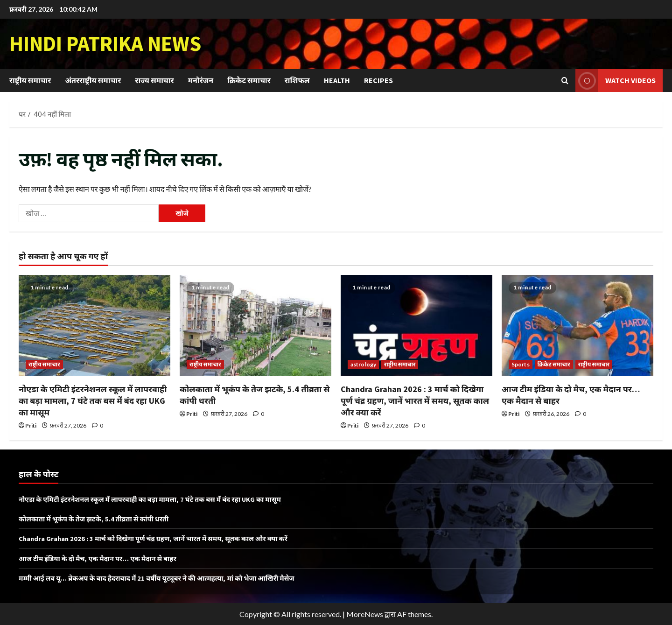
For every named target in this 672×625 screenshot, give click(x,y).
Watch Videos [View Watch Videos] (616, 81)
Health (337, 80)
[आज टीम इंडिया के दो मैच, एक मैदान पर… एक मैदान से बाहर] (577, 326)
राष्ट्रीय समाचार (30, 80)
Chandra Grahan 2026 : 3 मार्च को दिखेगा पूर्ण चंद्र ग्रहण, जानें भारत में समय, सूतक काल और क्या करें (415, 401)
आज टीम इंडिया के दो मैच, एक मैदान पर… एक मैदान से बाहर (105, 558)
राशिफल (297, 80)
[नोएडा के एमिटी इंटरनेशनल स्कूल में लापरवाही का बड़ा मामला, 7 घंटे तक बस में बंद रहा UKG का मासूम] (94, 326)
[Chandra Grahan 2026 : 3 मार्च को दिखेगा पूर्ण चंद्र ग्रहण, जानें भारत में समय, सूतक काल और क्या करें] (416, 326)
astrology (363, 364)
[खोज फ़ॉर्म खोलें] (565, 81)
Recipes (378, 80)
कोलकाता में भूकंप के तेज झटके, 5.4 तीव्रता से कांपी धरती (100, 519)
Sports (521, 364)
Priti (31, 425)
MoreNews (365, 614)
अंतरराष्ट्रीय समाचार (93, 80)
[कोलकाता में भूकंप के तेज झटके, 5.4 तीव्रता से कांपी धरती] (255, 326)
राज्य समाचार (154, 80)
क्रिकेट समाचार (249, 80)
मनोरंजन (201, 80)
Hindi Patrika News (105, 43)
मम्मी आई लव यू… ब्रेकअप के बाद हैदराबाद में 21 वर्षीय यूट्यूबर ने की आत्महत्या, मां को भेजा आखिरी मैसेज (170, 578)
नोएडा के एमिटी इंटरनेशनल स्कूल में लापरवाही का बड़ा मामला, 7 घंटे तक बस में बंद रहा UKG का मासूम (93, 401)
